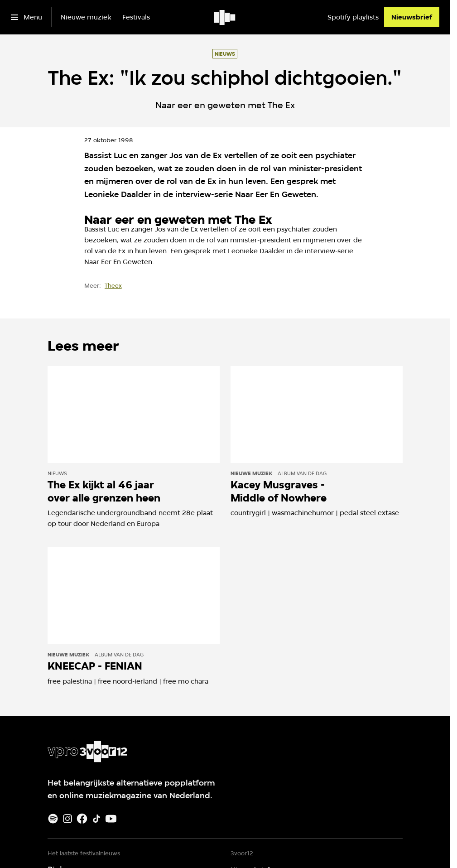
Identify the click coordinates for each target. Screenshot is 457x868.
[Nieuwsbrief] (412, 17)
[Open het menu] (26, 17)
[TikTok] (96, 819)
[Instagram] (67, 819)
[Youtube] (111, 819)
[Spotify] (53, 819)
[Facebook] (82, 819)
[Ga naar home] (225, 17)
